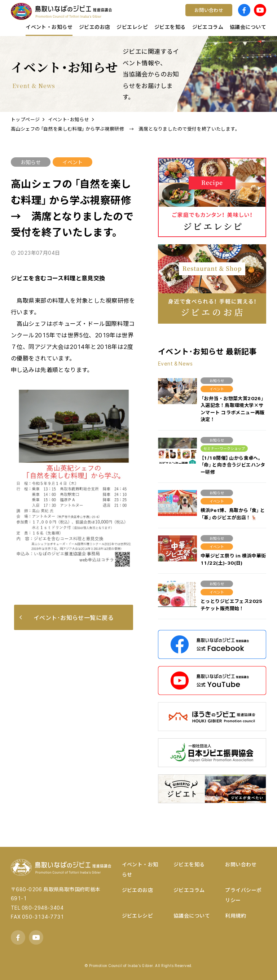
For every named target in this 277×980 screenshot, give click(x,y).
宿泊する (222, 16)
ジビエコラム (189, 890)
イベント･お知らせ (69, 119)
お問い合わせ (241, 864)
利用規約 (236, 915)
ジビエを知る (189, 864)
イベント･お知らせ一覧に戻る (67, 617)
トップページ (25, 119)
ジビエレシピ (138, 915)
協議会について (192, 915)
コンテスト (161, 16)
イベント (72, 162)
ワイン (155, 16)
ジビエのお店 (138, 890)
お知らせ (31, 162)
